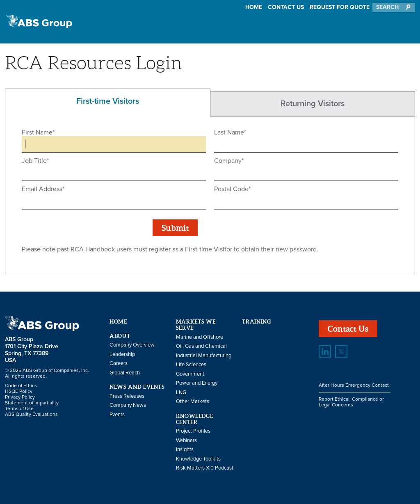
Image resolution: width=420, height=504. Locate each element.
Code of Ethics (21, 385)
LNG (181, 392)
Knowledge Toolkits (198, 459)
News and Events (137, 387)
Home (254, 7)
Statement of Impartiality (32, 403)
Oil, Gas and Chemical (201, 346)
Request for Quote (340, 7)
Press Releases (127, 396)
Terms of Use (19, 408)
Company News (128, 405)
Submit (175, 228)
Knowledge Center (195, 419)
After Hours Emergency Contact (354, 385)
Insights (185, 449)
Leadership (122, 354)
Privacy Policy (20, 397)
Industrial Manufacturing (204, 356)
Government (190, 374)
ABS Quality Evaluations (31, 414)
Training (256, 322)
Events (117, 415)
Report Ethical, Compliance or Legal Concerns (351, 402)
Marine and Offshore (200, 337)
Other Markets (193, 401)
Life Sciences (191, 365)
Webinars (186, 440)
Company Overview (132, 345)
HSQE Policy (19, 391)
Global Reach (125, 373)
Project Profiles (193, 431)
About (120, 336)
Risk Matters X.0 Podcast (205, 468)
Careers (119, 363)
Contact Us (286, 7)
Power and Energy (197, 383)
